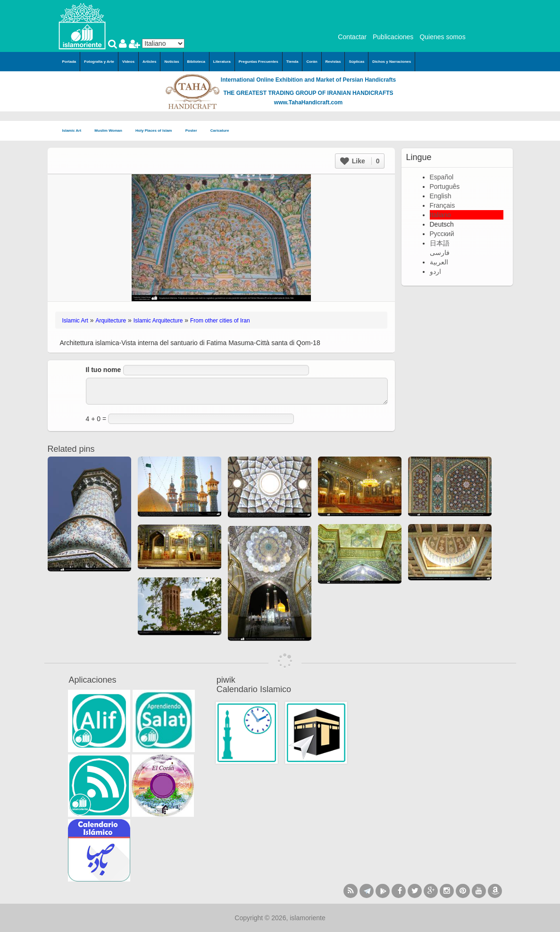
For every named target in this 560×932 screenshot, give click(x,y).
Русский (442, 234)
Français (443, 205)
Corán (312, 62)
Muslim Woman (111, 131)
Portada (69, 62)
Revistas (333, 62)
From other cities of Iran (220, 321)
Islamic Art (75, 131)
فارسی (440, 253)
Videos (128, 62)
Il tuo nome (104, 370)
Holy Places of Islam (157, 131)
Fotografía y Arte (99, 62)
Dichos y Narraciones (392, 62)
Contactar (352, 37)
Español (442, 177)
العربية (439, 262)
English (441, 196)
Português (445, 186)
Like (360, 161)
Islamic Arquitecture (158, 321)
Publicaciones (393, 37)
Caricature (220, 131)
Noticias (171, 62)
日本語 (440, 243)
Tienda (293, 62)
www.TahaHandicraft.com (308, 102)
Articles (149, 62)
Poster (194, 131)
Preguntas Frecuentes (259, 62)
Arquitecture (111, 321)
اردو (435, 271)
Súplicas (356, 62)
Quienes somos (442, 37)
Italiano (440, 215)
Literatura (222, 62)
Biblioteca (196, 62)
